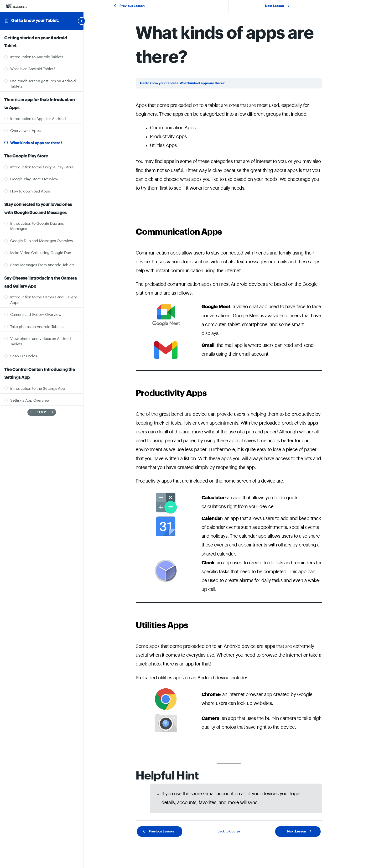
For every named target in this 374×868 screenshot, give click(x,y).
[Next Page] (53, 412)
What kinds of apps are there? (202, 83)
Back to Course (229, 832)
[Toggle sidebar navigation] (76, 21)
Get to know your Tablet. (35, 21)
